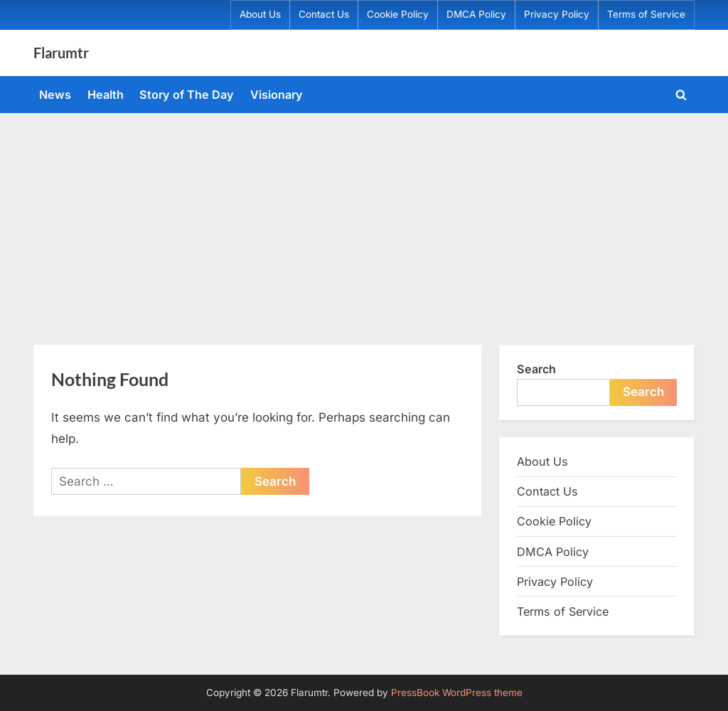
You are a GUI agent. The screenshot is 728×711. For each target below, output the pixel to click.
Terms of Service (646, 14)
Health (106, 95)
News (55, 95)
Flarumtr (61, 53)
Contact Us (324, 14)
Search (536, 369)
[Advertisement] (364, 220)
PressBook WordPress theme (457, 693)
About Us (260, 14)
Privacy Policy (557, 14)
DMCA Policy (476, 14)
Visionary (277, 95)
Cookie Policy (398, 14)
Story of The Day (187, 95)
